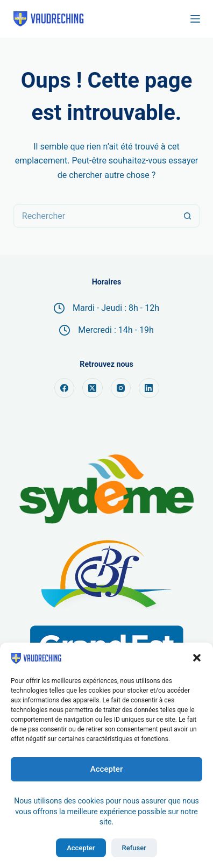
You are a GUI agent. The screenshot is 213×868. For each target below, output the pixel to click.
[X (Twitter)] (93, 388)
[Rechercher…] (94, 216)
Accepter (106, 769)
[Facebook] (65, 388)
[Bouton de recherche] (188, 216)
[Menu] (195, 19)
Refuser (134, 848)
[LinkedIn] (149, 388)
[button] (197, 658)
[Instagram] (121, 388)
